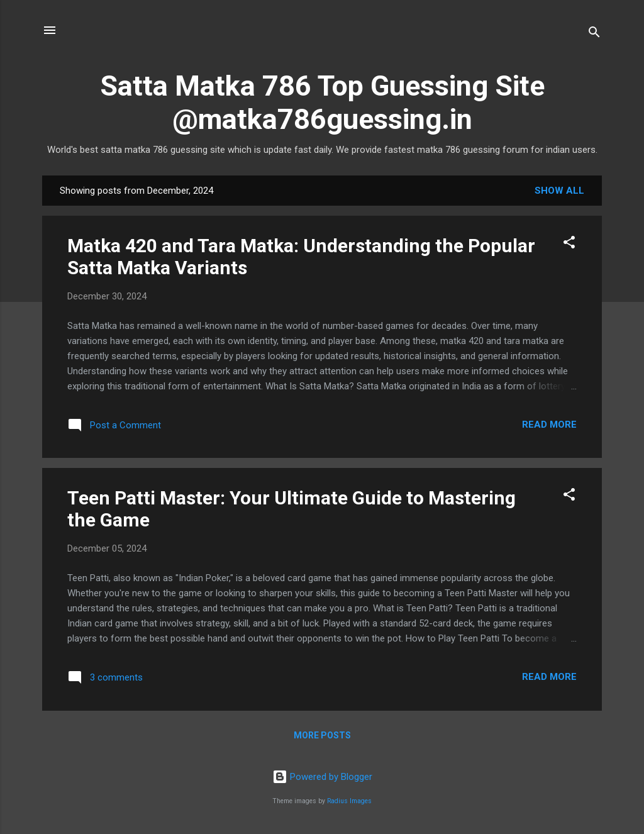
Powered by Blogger (322, 777)
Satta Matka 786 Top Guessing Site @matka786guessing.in (322, 103)
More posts (322, 735)
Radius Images (349, 801)
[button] (569, 244)
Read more (549, 425)
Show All (559, 191)
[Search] (594, 34)
